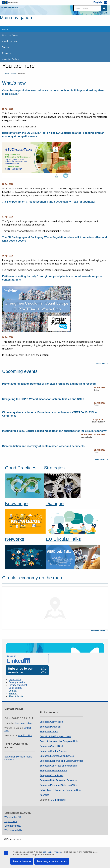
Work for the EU (13, 817)
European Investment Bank (53, 771)
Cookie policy (15, 688)
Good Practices (21, 468)
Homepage (22, 73)
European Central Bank (52, 746)
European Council (49, 732)
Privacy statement (18, 685)
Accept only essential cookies (52, 861)
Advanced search (100, 13)
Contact (13, 691)
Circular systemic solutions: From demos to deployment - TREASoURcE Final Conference (50, 414)
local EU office (25, 735)
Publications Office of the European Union (61, 790)
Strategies (54, 468)
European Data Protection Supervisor (59, 780)
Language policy (13, 826)
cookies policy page (52, 852)
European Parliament (50, 727)
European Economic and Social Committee (62, 761)
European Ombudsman (51, 775)
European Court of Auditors (53, 751)
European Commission (51, 722)
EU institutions (58, 800)
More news (101, 363)
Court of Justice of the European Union (59, 741)
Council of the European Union (55, 736)
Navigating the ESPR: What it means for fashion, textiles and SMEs (43, 399)
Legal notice (15, 679)
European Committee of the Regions (58, 766)
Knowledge (16, 503)
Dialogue (55, 503)
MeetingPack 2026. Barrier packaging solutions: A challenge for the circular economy (54, 431)
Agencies (44, 795)
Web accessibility (13, 830)
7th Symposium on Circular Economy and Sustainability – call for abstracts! (49, 202)
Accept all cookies (22, 861)
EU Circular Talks (63, 539)
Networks (15, 539)
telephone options (24, 723)
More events (100, 459)
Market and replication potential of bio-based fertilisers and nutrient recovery (49, 384)
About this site (16, 696)
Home (7, 73)
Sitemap (13, 694)
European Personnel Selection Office (58, 785)
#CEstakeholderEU (10, 8)
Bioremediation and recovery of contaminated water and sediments (43, 446)
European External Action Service (57, 756)
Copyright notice (17, 682)
